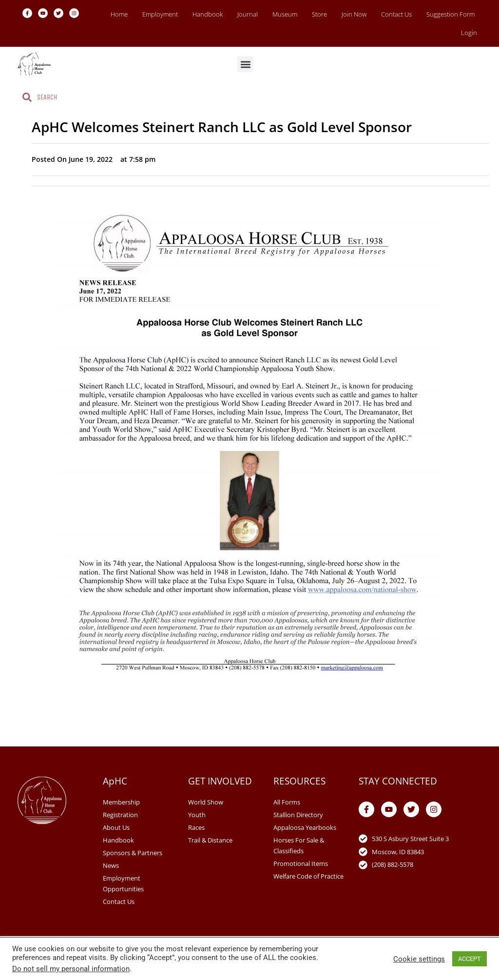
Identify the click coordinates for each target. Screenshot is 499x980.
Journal (248, 14)
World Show (206, 802)
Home (119, 14)
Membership (121, 802)
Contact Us (396, 14)
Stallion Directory (298, 815)
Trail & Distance (210, 840)
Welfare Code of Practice (308, 876)
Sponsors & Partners (133, 853)
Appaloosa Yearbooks (305, 827)
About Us (116, 827)
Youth (197, 815)
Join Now (354, 14)
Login (469, 33)
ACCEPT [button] (470, 959)
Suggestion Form (451, 14)
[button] (245, 64)
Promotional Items (301, 863)
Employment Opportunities (123, 883)
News (111, 865)
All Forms (287, 802)
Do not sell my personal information (71, 969)
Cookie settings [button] (419, 959)
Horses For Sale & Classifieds (299, 845)
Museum (285, 14)
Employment (160, 14)
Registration (120, 815)
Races (196, 827)
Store (319, 14)
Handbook (208, 14)
